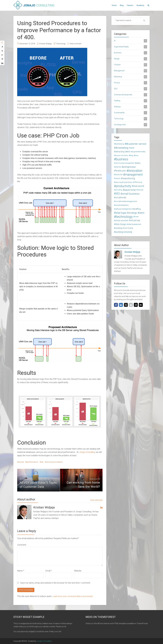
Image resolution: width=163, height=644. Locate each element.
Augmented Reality (131, 47)
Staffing (131, 101)
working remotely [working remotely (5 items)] (124, 232)
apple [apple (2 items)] (132, 148)
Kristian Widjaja (46, 44)
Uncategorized (131, 125)
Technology (61, 44)
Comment (22, 545)
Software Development (131, 95)
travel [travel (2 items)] (136, 217)
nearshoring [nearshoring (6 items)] (129, 178)
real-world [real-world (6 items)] (139, 186)
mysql (21, 462)
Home (114, 5)
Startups (131, 107)
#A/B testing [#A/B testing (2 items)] (120, 144)
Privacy (131, 83)
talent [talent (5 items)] (142, 213)
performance (32, 462)
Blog (122, 5)
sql (42, 462)
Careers (130, 5)
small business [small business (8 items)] (131, 194)
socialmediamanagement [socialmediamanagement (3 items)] (126, 201)
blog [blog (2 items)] (131, 155)
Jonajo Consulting (87, 452)
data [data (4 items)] (138, 163)
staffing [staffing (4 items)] (137, 209)
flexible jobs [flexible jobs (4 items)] (121, 171)
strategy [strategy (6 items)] (133, 213)
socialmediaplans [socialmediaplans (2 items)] (122, 205)
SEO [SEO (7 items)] (118, 194)
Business (131, 53)
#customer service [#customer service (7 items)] (136, 144)
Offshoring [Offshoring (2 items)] (138, 182)
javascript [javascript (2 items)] (119, 175)
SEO (131, 89)
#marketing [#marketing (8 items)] (122, 148)
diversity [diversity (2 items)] (118, 167)
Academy (140, 5)
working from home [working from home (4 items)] (124, 228)
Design (131, 59)
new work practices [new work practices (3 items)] (124, 182)
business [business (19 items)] (122, 159)
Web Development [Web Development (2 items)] (134, 224)
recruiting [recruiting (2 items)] (119, 190)
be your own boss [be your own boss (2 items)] (122, 155)
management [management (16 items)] (134, 175)
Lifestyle (131, 65)
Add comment (76, 44)
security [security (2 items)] (140, 190)
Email (49, 571)
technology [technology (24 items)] (124, 217)
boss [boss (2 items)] (137, 155)
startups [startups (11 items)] (121, 213)
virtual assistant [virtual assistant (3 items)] (122, 220)
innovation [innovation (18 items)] (135, 171)
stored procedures (54, 462)
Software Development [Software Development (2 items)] (123, 209)
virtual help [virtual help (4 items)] (135, 220)
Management (131, 71)
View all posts (96, 500)
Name (21, 571)
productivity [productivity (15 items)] (123, 186)
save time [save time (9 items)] (130, 190)
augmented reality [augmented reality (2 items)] (139, 152)
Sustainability (131, 113)
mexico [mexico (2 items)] (118, 178)
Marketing (131, 77)
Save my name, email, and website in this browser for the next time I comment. (55, 583)
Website (78, 571)
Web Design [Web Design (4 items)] (121, 224)
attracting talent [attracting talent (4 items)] (123, 152)
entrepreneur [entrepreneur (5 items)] (129, 167)
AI (131, 41)
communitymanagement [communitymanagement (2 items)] (125, 163)
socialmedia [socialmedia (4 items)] (121, 197)
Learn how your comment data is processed (73, 596)
